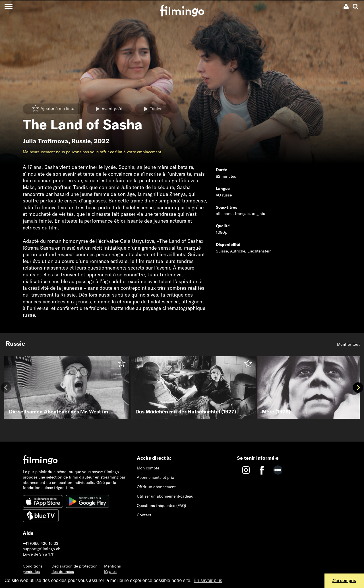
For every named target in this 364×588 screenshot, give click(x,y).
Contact (144, 515)
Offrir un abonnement (156, 487)
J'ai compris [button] (344, 581)
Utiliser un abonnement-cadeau (165, 496)
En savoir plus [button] (208, 580)
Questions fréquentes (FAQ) (161, 506)
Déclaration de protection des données (75, 569)
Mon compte (148, 468)
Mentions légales (112, 569)
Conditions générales (33, 569)
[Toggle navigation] (8, 6)
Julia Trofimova (45, 141)
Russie (81, 141)
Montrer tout (348, 344)
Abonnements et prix (155, 477)
